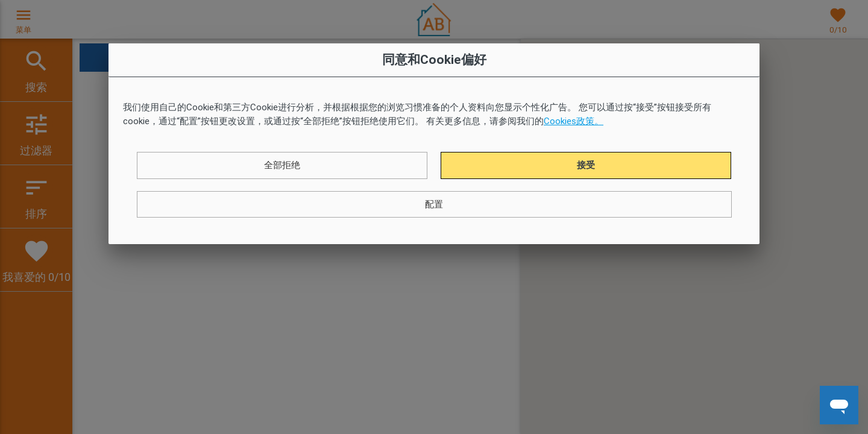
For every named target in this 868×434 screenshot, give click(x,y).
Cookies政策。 (574, 121)
